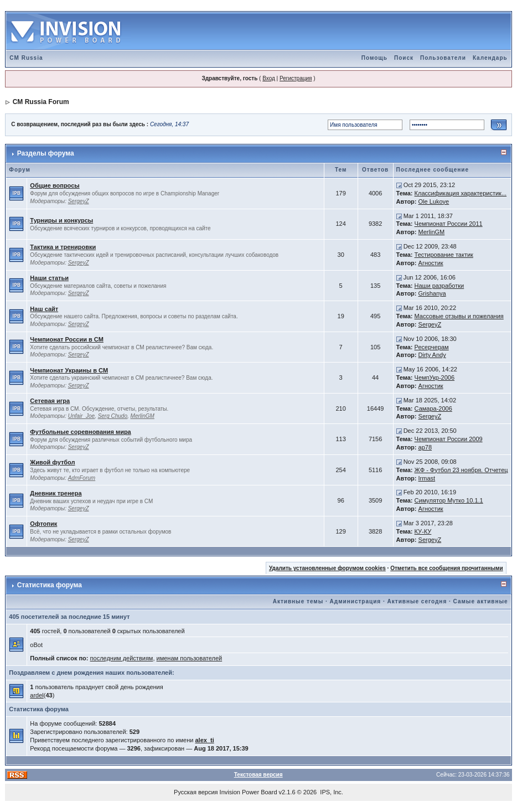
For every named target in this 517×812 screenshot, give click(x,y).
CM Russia (26, 58)
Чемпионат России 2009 (449, 439)
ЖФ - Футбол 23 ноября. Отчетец (461, 470)
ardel (37, 695)
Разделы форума (46, 153)
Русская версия (196, 792)
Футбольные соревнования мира (80, 432)
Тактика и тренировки (63, 247)
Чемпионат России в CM (67, 339)
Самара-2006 (433, 408)
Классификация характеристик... (461, 193)
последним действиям (122, 658)
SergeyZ (79, 201)
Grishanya (432, 293)
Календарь (490, 58)
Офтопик (43, 524)
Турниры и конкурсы (61, 220)
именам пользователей (190, 658)
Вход (269, 78)
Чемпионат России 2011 (449, 224)
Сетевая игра (50, 401)
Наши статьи (49, 278)
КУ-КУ (423, 531)
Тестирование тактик (444, 255)
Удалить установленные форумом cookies (327, 568)
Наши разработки (440, 286)
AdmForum (82, 478)
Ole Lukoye (434, 201)
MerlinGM (432, 232)
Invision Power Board (249, 792)
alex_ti (204, 740)
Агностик (431, 263)
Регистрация (296, 78)
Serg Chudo (113, 416)
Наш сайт (44, 309)
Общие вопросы (55, 185)
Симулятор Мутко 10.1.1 (449, 500)
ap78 (425, 447)
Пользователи (443, 58)
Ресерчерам (432, 347)
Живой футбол (52, 462)
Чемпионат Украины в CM (69, 370)
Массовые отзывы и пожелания (459, 316)
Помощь (374, 58)
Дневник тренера (56, 493)
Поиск (404, 58)
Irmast (427, 478)
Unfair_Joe (81, 416)
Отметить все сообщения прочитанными (447, 568)
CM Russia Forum (41, 102)
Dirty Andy (432, 355)
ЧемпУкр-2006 (435, 377)
